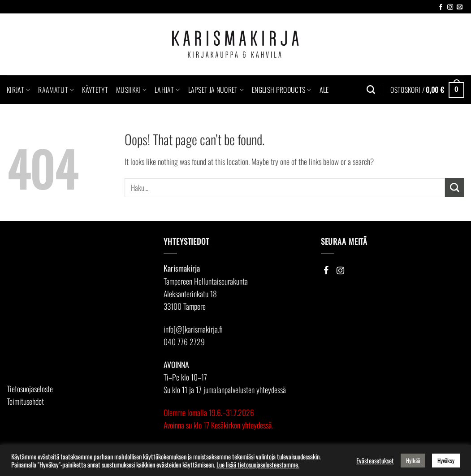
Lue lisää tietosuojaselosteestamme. (258, 465)
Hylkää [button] (413, 460)
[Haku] (371, 90)
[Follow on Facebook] (441, 7)
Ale (324, 90)
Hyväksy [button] (446, 460)
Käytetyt (95, 90)
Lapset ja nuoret (216, 90)
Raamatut (56, 90)
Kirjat (18, 90)
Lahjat (167, 90)
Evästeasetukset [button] (375, 461)
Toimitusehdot (25, 401)
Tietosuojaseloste (30, 389)
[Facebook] (326, 270)
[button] (427, 90)
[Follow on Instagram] (450, 7)
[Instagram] (341, 270)
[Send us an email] (460, 7)
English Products (282, 90)
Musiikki (131, 90)
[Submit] (455, 188)
